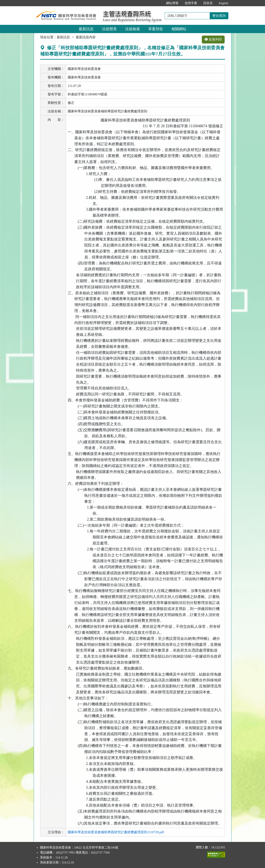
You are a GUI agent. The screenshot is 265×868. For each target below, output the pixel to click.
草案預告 (156, 29)
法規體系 (109, 29)
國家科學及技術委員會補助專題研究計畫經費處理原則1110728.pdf (116, 832)
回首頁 (208, 3)
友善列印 (213, 39)
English (224, 3)
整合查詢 (219, 16)
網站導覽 (172, 3)
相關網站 (179, 29)
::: (158, 3)
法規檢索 (132, 29)
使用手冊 (191, 3)
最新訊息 (86, 29)
